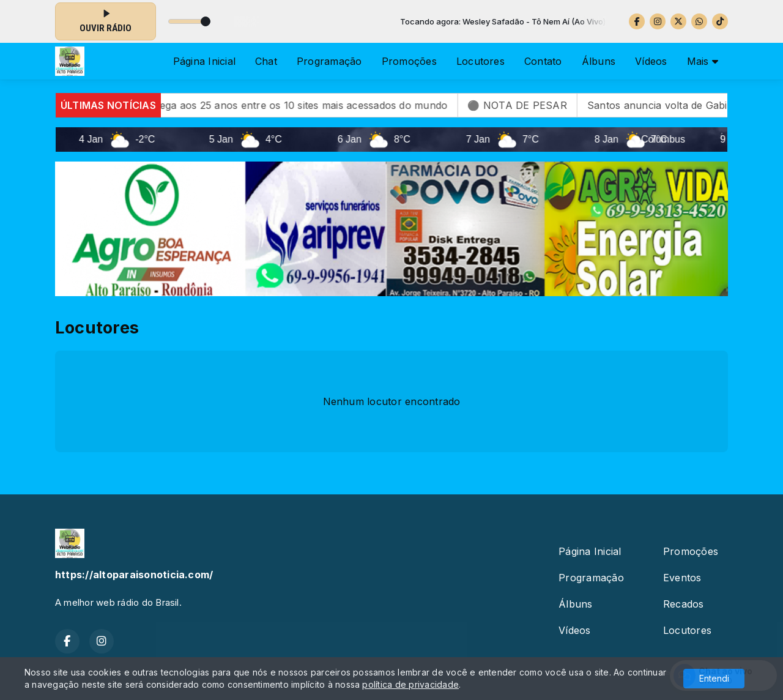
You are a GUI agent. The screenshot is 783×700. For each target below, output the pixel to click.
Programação (329, 61)
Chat (266, 61)
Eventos (682, 578)
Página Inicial (204, 61)
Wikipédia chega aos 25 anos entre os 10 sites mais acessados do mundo (296, 105)
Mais (703, 61)
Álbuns (599, 61)
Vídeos (651, 61)
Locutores (481, 61)
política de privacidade (410, 684)
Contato (543, 61)
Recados (684, 604)
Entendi (714, 678)
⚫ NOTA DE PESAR (540, 105)
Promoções (409, 61)
